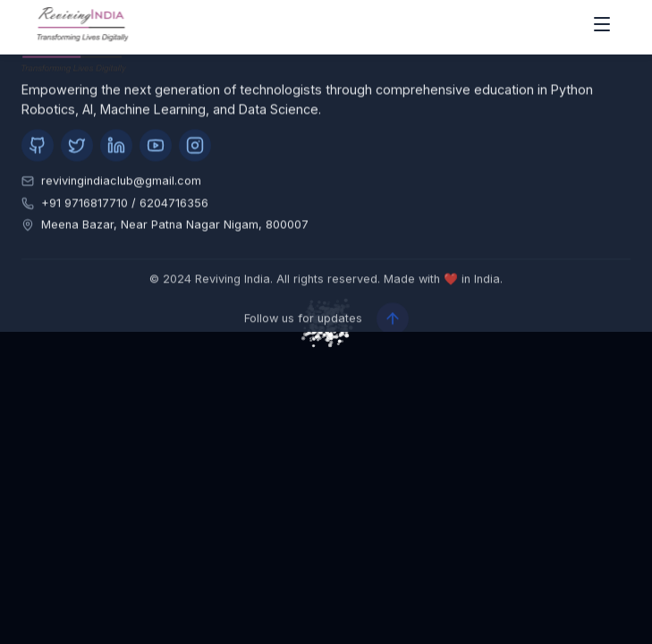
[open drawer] (602, 27)
